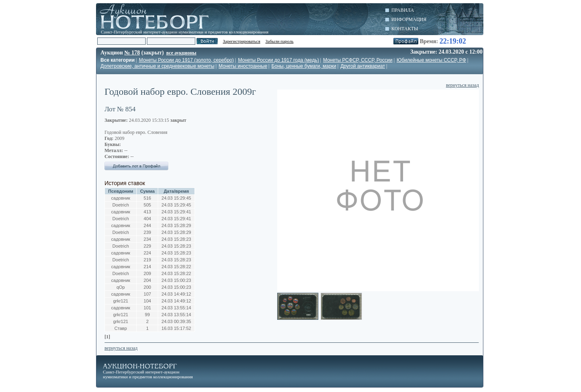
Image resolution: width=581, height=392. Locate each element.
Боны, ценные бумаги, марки (304, 66)
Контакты (405, 29)
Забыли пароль (280, 41)
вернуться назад (462, 85)
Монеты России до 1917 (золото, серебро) (186, 60)
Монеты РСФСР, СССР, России (358, 60)
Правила (403, 10)
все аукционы (181, 53)
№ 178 (132, 53)
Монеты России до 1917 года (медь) (279, 60)
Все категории (118, 60)
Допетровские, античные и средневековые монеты (157, 66)
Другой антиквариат (363, 66)
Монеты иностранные (243, 66)
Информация (409, 19)
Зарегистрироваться (241, 41)
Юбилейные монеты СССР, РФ (431, 60)
